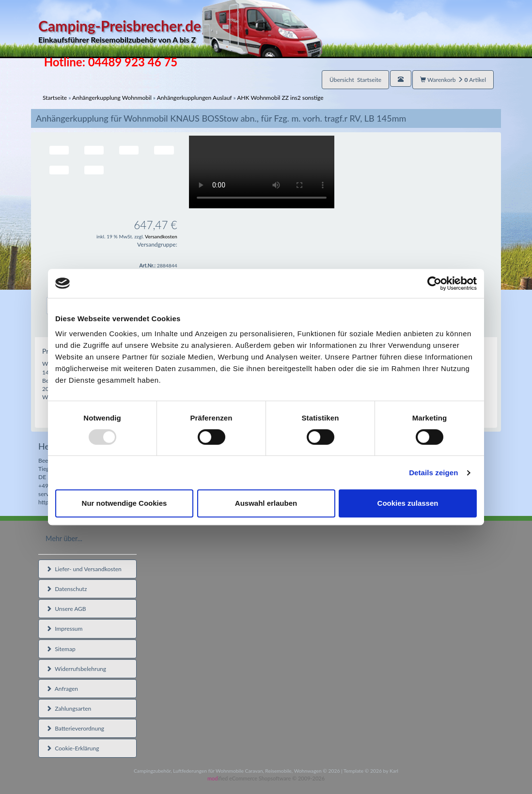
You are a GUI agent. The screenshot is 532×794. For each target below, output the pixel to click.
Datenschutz (66, 589)
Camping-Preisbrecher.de (180, 31)
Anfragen (62, 689)
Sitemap (61, 649)
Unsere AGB (66, 609)
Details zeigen (433, 473)
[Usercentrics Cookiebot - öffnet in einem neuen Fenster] (434, 283)
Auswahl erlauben (266, 503)
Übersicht (355, 80)
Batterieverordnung (75, 728)
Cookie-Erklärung (72, 748)
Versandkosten (161, 236)
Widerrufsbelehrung (76, 669)
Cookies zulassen (408, 503)
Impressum (64, 629)
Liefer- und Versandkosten (84, 569)
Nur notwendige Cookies (125, 503)
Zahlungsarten (69, 708)
